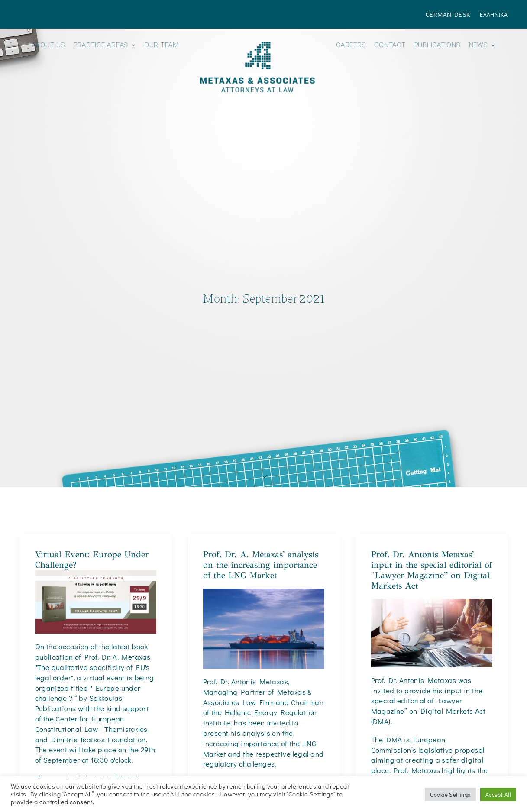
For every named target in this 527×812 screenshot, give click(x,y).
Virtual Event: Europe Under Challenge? (92, 496)
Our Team (162, 45)
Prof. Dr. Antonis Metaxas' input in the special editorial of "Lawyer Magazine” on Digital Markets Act (432, 506)
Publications (437, 45)
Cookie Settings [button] (450, 794)
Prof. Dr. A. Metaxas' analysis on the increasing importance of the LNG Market (261, 501)
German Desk (448, 14)
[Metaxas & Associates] (257, 67)
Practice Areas (105, 45)
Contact (390, 45)
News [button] (482, 45)
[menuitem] (450, 14)
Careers (351, 45)
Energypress (283, 739)
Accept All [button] (498, 794)
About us (48, 45)
